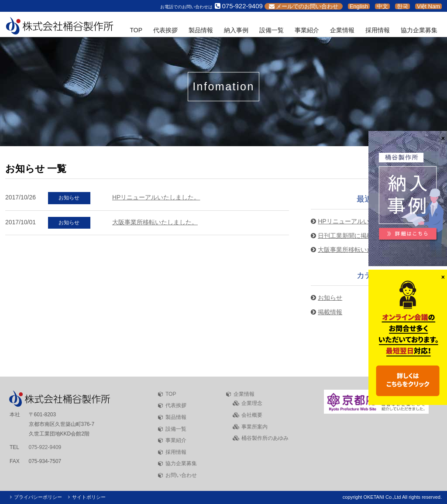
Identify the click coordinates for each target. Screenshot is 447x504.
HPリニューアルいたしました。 (156, 197)
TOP (136, 30)
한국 (402, 6)
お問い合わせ (181, 475)
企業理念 (252, 403)
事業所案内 (254, 427)
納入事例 (236, 30)
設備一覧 (272, 30)
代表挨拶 (165, 30)
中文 (382, 6)
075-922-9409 (45, 447)
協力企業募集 (419, 30)
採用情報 (378, 30)
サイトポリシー (89, 497)
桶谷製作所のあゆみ (265, 438)
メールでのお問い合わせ (304, 6)
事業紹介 (307, 30)
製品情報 (201, 30)
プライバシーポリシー (38, 497)
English (359, 6)
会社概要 (252, 415)
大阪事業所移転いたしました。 (155, 222)
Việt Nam (428, 6)
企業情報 (342, 30)
